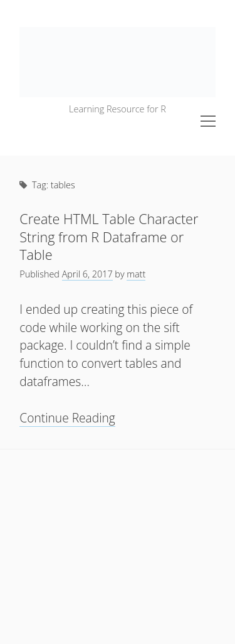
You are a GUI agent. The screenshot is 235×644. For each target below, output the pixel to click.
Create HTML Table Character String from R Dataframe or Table (109, 237)
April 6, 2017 (87, 274)
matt (136, 274)
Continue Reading (67, 418)
